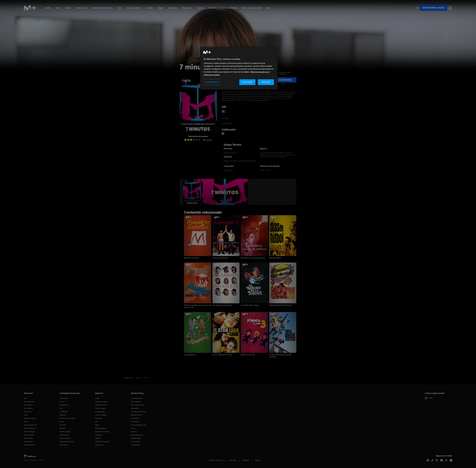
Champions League (101, 402)
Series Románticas (30, 428)
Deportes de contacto (102, 432)
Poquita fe (63, 425)
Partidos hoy (99, 445)
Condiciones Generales (138, 412)
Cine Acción (28, 412)
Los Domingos (64, 398)
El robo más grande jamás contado (280, 356)
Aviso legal (233, 460)
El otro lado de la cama (222, 355)
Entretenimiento (29, 445)
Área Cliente (135, 408)
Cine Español (28, 405)
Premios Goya (64, 435)
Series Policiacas (29, 432)
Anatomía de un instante (67, 418)
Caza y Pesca (64, 445)
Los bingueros (190, 355)
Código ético (135, 418)
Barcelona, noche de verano (253, 258)
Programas (187, 8)
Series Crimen (28, 438)
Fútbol (68, 8)
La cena (62, 402)
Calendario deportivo (102, 8)
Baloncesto (81, 8)
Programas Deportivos (67, 442)
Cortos (201, 8)
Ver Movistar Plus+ (137, 398)
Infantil (149, 8)
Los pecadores (64, 405)
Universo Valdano (101, 415)
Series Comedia (29, 435)
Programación (135, 445)
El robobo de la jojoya (250, 305)
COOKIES (258, 460)
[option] (192, 192)
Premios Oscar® (65, 432)
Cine (58, 8)
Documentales (134, 8)
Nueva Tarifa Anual (137, 435)
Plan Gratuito (135, 422)
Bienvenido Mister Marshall (281, 305)
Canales (213, 8)
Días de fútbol (275, 258)
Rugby (160, 8)
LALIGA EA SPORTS (101, 405)
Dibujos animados (65, 438)
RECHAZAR (247, 82)
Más (269, 8)
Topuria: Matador (101, 428)
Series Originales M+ (30, 425)
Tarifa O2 (134, 432)
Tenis (120, 8)
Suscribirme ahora (433, 8)
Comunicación (136, 442)
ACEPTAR (266, 82)
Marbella (62, 428)
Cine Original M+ (29, 402)
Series (48, 8)
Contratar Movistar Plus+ (139, 425)
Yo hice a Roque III (220, 258)
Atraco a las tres (248, 355)
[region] (239, 68)
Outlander (63, 415)
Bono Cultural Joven (252, 8)
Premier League (100, 408)
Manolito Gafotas (191, 258)
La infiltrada (63, 412)
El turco (62, 422)
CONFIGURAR (212, 82)
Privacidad (246, 460)
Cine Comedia (28, 408)
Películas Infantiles (30, 418)
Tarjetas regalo (136, 438)
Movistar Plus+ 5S (136, 415)
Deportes (173, 8)
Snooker (98, 438)
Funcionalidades (229, 8)
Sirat (61, 408)
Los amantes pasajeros (222, 305)
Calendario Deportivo (102, 442)
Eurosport (98, 435)
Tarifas (133, 428)
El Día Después (100, 412)
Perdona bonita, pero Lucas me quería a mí (197, 306)
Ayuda (429, 398)
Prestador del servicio (216, 460)
